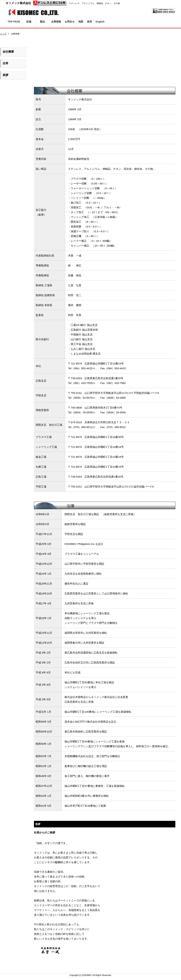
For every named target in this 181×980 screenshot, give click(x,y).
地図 (81, 22)
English (100, 22)
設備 (29, 22)
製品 (42, 22)
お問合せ (70, 22)
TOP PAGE (14, 22)
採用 (89, 22)
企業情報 (56, 22)
